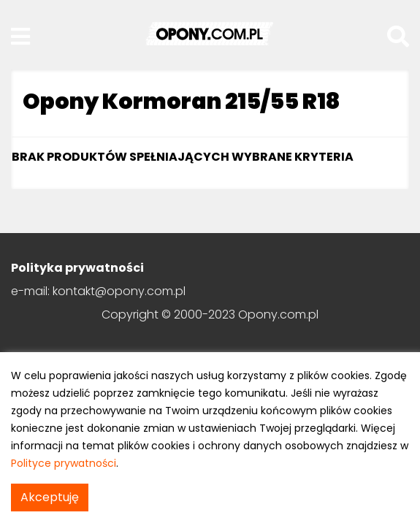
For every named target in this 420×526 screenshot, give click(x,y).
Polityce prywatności (64, 463)
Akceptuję (50, 497)
